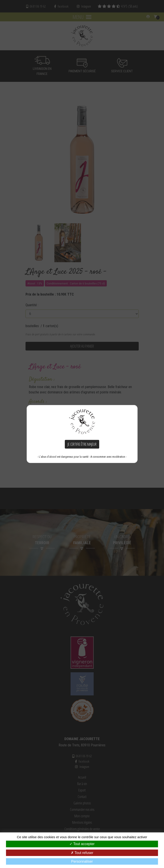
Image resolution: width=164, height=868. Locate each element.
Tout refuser (82, 853)
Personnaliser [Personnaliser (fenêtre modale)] (82, 861)
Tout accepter (82, 844)
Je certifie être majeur (82, 444)
